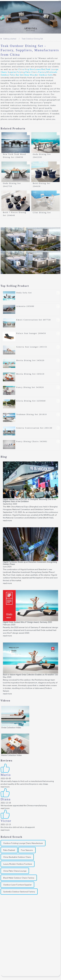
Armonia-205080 (25, 306)
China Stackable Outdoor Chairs (17, 857)
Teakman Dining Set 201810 (32, 414)
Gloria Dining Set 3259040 (31, 401)
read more (7, 521)
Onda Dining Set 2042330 (42, 156)
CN (60, 1)
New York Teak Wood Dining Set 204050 (14, 156)
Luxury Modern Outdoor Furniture (18, 864)
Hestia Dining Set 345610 (30, 374)
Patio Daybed (9, 850)
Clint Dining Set (42, 213)
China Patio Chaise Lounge (15, 871)
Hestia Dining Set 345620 (30, 360)
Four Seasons (27, 850)
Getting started (10, 39)
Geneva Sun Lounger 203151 (32, 347)
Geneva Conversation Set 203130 (34, 428)
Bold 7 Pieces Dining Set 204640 (15, 214)
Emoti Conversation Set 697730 (34, 320)
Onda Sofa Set (24, 293)
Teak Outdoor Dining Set (32, 39)
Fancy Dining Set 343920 (30, 387)
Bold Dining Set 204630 (42, 185)
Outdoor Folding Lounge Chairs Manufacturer (23, 843)
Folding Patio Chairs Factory (31, 72)
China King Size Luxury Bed (32, 69)
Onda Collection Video (11, 728)
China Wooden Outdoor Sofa (38, 75)
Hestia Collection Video (11, 755)
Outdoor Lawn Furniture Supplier (17, 885)
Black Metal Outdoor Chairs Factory (19, 878)
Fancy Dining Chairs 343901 (32, 441)
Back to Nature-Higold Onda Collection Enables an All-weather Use (30, 675)
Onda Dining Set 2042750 (12, 185)
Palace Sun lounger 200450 (31, 333)
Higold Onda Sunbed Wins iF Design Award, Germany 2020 (27, 622)
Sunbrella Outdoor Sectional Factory (19, 892)
